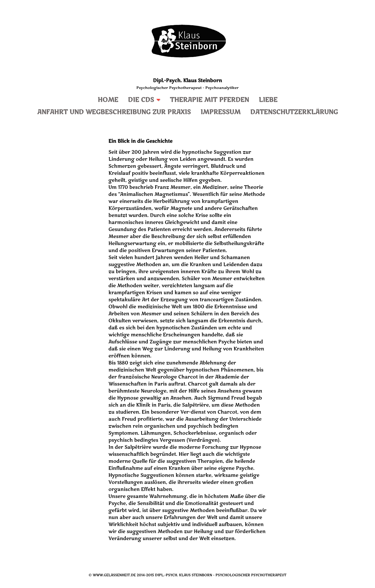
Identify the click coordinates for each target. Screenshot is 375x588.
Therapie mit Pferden (209, 100)
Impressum (221, 112)
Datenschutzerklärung (294, 112)
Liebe (268, 100)
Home (108, 100)
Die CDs (141, 100)
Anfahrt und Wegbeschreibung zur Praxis (114, 112)
